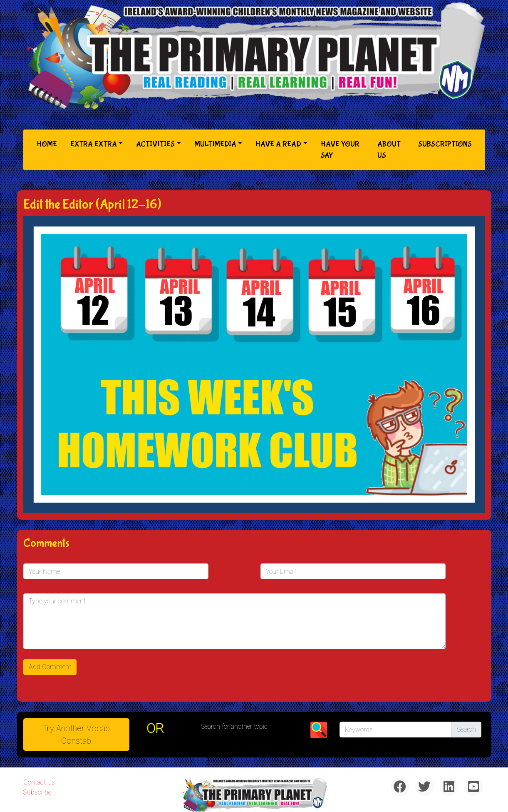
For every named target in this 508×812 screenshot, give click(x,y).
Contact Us (39, 782)
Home (48, 143)
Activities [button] (155, 144)
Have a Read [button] (278, 144)
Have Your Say (340, 150)
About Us (389, 150)
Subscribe (37, 792)
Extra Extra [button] (94, 144)
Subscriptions (445, 144)
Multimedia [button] (215, 144)
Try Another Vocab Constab (76, 735)
